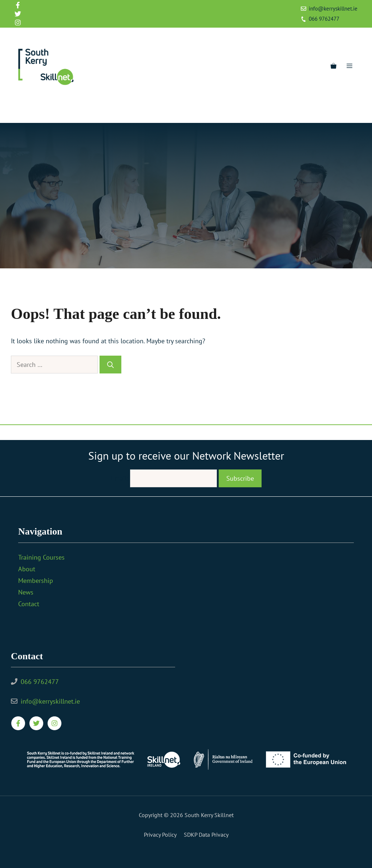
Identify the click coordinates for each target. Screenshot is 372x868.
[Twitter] (33, 111)
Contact (29, 604)
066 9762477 (324, 19)
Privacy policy (160, 835)
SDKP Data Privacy (206, 835)
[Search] (110, 365)
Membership (36, 581)
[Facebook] (20, 111)
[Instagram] (47, 111)
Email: (120, 478)
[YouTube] (61, 111)
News (26, 592)
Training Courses (41, 557)
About (27, 569)
